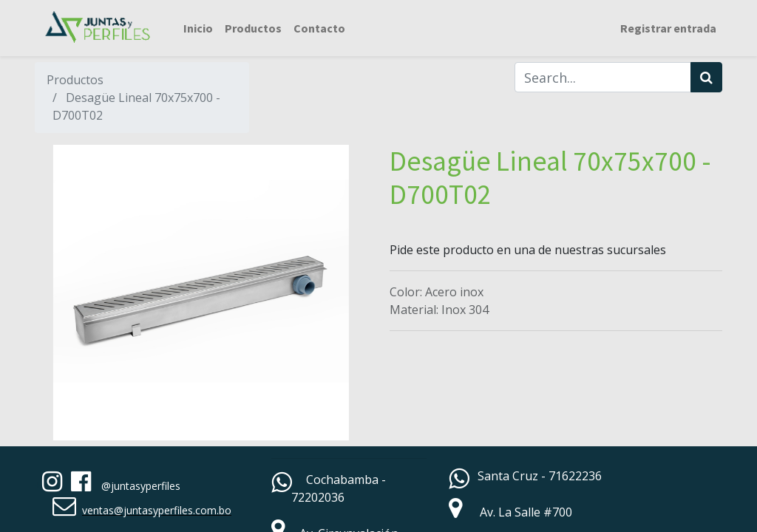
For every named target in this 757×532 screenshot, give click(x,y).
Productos (75, 80)
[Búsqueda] (706, 77)
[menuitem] (198, 28)
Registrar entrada (668, 28)
